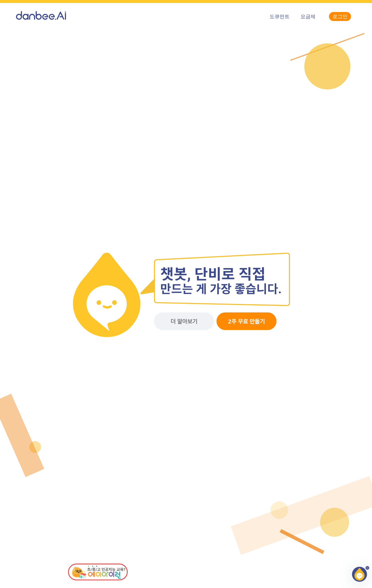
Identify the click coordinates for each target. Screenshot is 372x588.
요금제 (308, 16)
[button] (359, 574)
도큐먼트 (279, 16)
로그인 (340, 16)
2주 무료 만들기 (246, 321)
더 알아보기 (184, 321)
